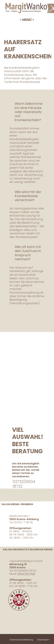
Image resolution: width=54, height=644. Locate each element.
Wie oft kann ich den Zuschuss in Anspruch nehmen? (28, 253)
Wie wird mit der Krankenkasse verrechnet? (28, 196)
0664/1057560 (26, 574)
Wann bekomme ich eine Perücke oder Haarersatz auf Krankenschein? (29, 112)
